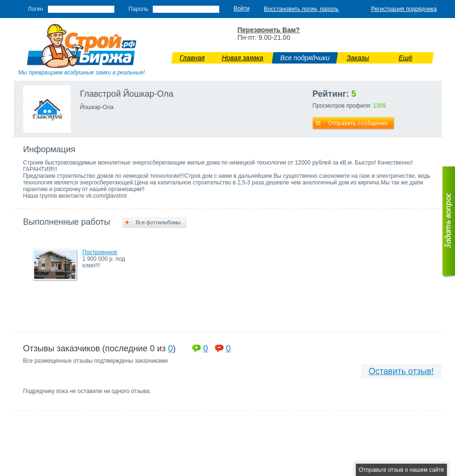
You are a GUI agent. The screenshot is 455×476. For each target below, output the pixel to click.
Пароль (139, 9)
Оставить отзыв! (401, 371)
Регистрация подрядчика (404, 9)
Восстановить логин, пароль (301, 9)
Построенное (100, 252)
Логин (36, 9)
